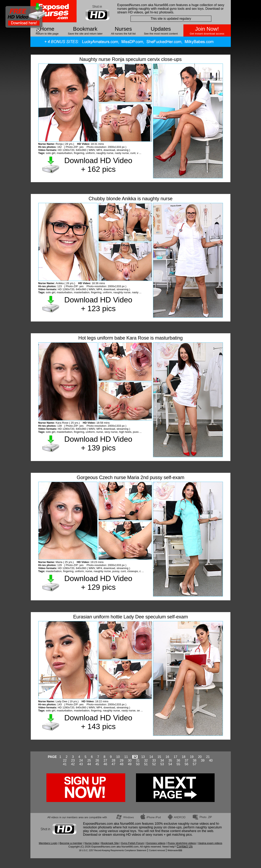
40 (211, 760)
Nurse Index (92, 843)
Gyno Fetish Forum (133, 843)
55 (178, 764)
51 (146, 764)
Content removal (157, 850)
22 (65, 760)
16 (167, 757)
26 (97, 760)
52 (154, 764)
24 (81, 760)
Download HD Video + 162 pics (98, 165)
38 (195, 760)
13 (143, 757)
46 (105, 764)
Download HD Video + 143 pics (98, 722)
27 (105, 760)
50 (138, 764)
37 (186, 760)
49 (130, 764)
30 (130, 760)
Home (47, 29)
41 (65, 764)
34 (162, 760)
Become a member (71, 843)
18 (184, 757)
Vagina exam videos (210, 843)
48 (122, 764)
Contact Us (185, 846)
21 (208, 757)
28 (113, 760)
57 (195, 764)
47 (113, 764)
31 (138, 760)
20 (200, 757)
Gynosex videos (156, 843)
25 (89, 760)
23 (73, 760)
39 (203, 760)
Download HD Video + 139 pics (98, 443)
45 (97, 764)
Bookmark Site (110, 843)
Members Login (48, 843)
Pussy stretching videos (182, 843)
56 (186, 764)
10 (118, 757)
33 (154, 760)
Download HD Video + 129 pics (98, 583)
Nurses (123, 29)
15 (159, 757)
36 (178, 760)
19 (192, 757)
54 (170, 764)
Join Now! (207, 29)
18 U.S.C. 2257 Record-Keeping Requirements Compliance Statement (113, 850)
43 (81, 764)
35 (170, 760)
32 (146, 760)
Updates (161, 29)
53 (162, 764)
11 (126, 757)
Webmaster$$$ (175, 850)
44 (89, 764)
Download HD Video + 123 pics (98, 304)
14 (151, 757)
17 (175, 757)
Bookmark (85, 29)
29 (122, 760)
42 (73, 764)
